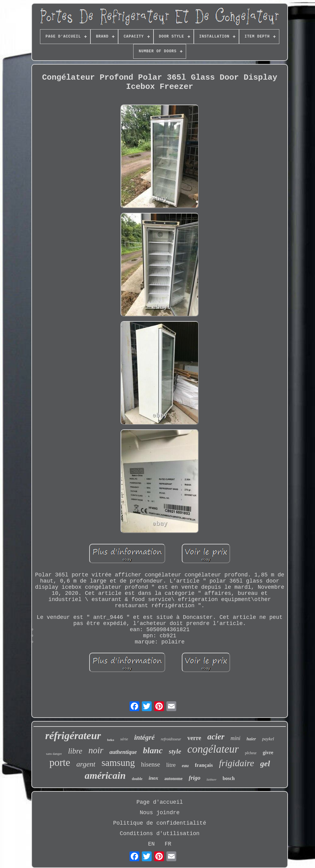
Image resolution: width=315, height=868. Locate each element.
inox (153, 778)
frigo (194, 778)
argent (86, 764)
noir (96, 750)
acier (216, 737)
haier (251, 739)
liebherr (211, 780)
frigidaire (237, 763)
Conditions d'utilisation (159, 834)
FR (168, 844)
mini (236, 738)
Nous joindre (160, 813)
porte (60, 762)
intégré (144, 737)
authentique (123, 752)
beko (111, 740)
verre (194, 738)
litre (171, 765)
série (124, 739)
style (175, 751)
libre (75, 751)
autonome (173, 779)
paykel (268, 739)
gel (265, 764)
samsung (118, 763)
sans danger (54, 754)
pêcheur (251, 753)
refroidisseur (171, 739)
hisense (150, 764)
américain (105, 775)
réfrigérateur (73, 736)
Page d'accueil (159, 802)
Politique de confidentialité (160, 823)
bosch (229, 778)
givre (268, 753)
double (137, 779)
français (204, 765)
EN (151, 844)
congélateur (213, 749)
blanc (153, 750)
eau (185, 766)
